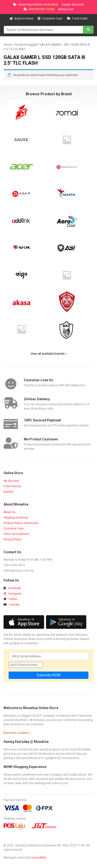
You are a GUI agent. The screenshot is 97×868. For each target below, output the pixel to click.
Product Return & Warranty (21, 523)
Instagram (13, 594)
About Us (10, 512)
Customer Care (50, 19)
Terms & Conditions (16, 534)
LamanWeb (38, 858)
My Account (11, 481)
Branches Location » (17, 733)
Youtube (12, 605)
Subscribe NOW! (49, 675)
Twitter (10, 599)
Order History (12, 486)
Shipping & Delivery (16, 518)
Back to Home (22, 19)
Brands (8, 492)
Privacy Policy (13, 539)
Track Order (77, 19)
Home (8, 45)
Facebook (12, 588)
